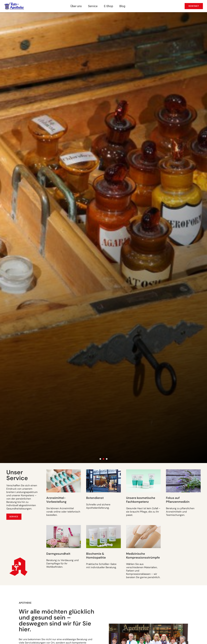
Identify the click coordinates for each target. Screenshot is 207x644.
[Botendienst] (103, 481)
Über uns (76, 6)
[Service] (14, 517)
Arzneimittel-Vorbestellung (56, 500)
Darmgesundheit (58, 554)
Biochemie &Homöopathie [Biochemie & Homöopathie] (96, 556)
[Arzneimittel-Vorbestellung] (64, 481)
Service (93, 6)
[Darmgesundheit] (64, 537)
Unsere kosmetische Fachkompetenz (141, 500)
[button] (100, 459)
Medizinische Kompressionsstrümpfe (143, 556)
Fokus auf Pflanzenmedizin (178, 500)
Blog (122, 6)
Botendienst (95, 498)
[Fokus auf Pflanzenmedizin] (183, 481)
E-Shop (108, 6)
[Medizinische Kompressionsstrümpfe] (143, 537)
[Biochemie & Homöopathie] (103, 537)
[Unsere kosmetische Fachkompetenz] (143, 481)
